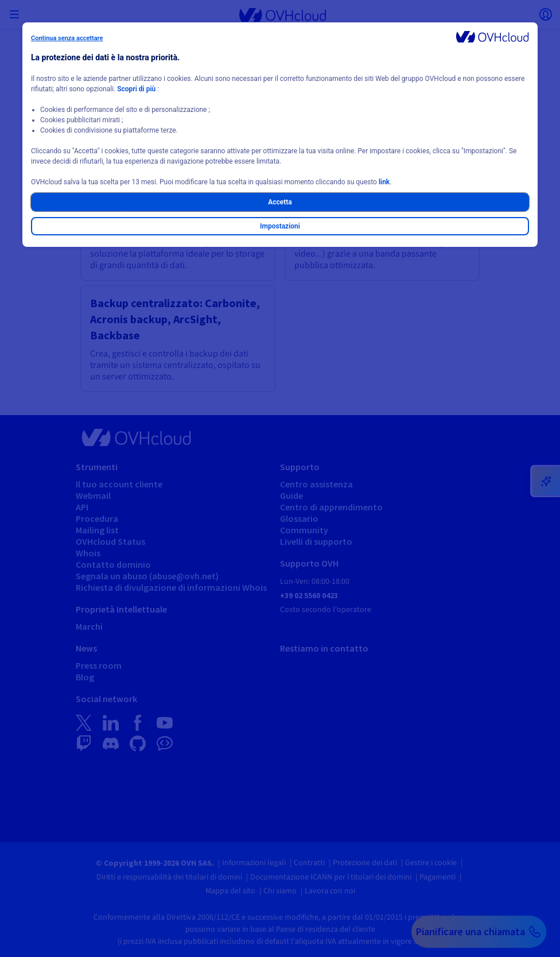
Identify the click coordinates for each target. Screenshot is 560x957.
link (384, 182)
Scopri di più (136, 89)
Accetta (280, 202)
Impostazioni (280, 226)
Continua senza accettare (67, 38)
